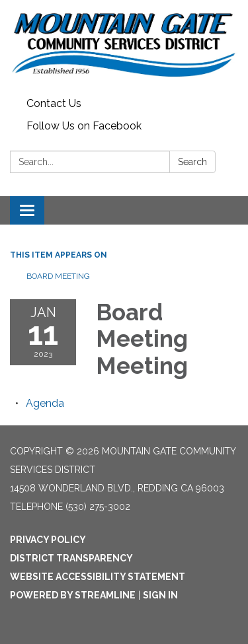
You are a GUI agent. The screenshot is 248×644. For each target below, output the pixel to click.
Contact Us (54, 103)
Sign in (160, 595)
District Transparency (71, 558)
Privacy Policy (48, 540)
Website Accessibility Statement (98, 577)
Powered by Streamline (73, 595)
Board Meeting (58, 276)
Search (192, 162)
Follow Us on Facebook (84, 126)
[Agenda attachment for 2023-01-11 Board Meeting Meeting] (45, 403)
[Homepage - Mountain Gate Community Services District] (124, 46)
